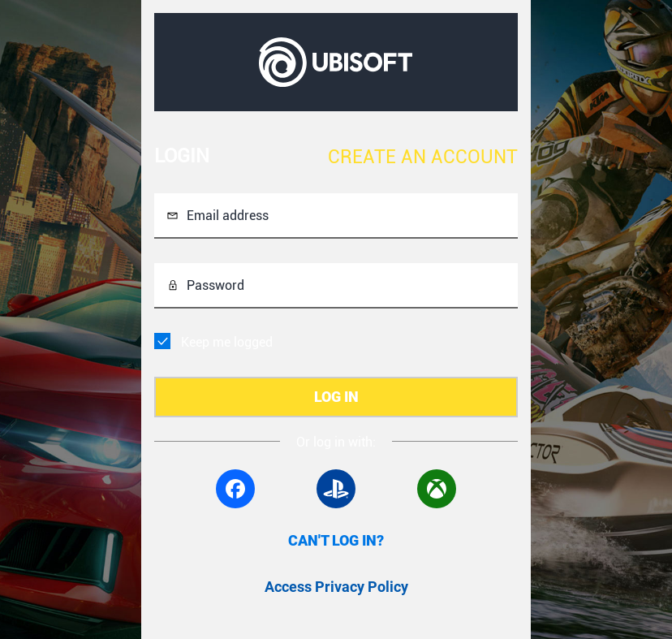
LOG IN (336, 397)
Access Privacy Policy (336, 587)
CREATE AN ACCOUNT (423, 157)
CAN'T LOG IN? (336, 540)
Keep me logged (227, 342)
